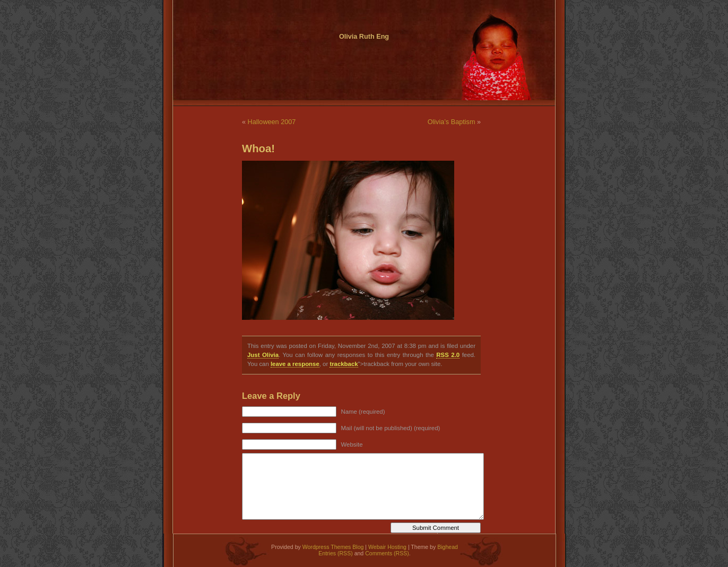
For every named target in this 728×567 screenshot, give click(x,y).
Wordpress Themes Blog (333, 547)
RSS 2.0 (448, 355)
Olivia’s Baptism (452, 122)
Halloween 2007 (272, 122)
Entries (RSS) (335, 553)
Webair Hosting (387, 547)
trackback (344, 364)
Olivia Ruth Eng (364, 37)
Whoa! (258, 149)
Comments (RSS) (387, 553)
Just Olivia (263, 355)
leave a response (295, 364)
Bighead (448, 547)
